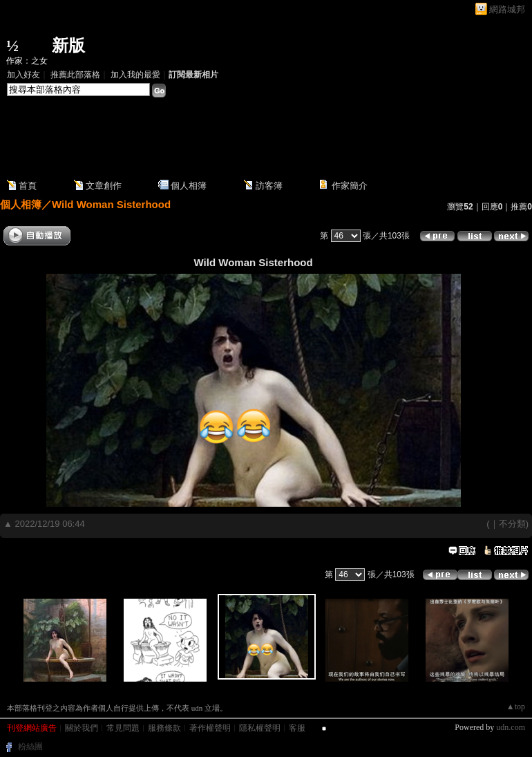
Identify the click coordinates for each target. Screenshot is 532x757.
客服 (297, 728)
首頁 (28, 186)
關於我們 (82, 728)
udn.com (511, 727)
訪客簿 (269, 186)
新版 (68, 46)
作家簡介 (350, 186)
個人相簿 (189, 186)
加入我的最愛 (135, 75)
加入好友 (23, 75)
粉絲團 (30, 747)
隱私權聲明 (260, 728)
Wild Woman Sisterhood (111, 204)
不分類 (512, 524)
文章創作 (104, 186)
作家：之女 (27, 61)
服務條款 (164, 728)
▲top (516, 707)
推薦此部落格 (75, 75)
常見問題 (123, 728)
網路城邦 (507, 9)
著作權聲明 (210, 728)
